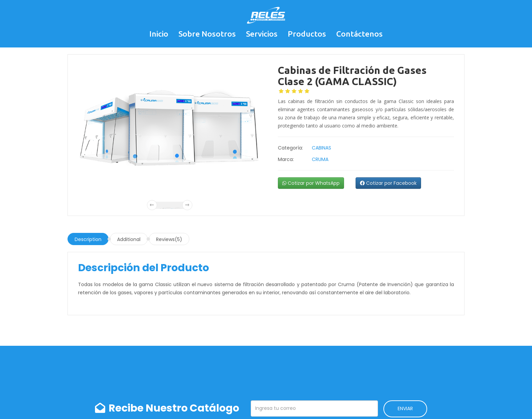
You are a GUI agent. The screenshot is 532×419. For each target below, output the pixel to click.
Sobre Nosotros (207, 34)
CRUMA (320, 159)
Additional (129, 239)
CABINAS (321, 148)
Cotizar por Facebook (388, 183)
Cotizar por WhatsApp (311, 183)
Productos (307, 34)
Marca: (286, 159)
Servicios (262, 34)
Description (88, 239)
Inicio (159, 34)
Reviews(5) (169, 239)
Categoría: (290, 148)
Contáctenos (359, 34)
